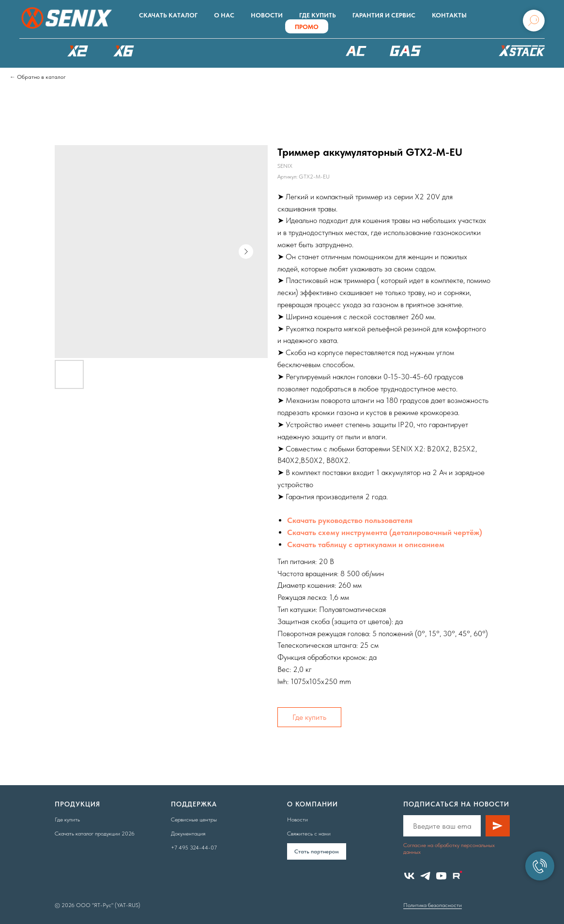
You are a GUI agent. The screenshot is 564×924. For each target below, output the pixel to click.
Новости (267, 15)
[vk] (409, 876)
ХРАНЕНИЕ (520, 53)
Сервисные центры (194, 820)
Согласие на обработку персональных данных (449, 848)
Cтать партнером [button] (317, 851)
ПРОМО (307, 27)
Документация (188, 834)
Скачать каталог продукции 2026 (95, 834)
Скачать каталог (168, 15)
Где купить (318, 15)
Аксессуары (459, 51)
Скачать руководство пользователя (350, 520)
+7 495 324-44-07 (194, 848)
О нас (224, 15)
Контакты (449, 15)
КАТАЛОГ (31, 51)
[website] (457, 876)
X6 (123, 51)
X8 (169, 51)
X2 (77, 51)
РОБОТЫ (228, 51)
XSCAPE (298, 53)
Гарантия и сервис (384, 15)
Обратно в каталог (41, 77)
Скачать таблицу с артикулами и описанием (366, 544)
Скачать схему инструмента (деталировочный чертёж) (385, 532)
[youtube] (441, 876)
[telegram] (425, 876)
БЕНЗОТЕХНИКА (405, 51)
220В (356, 51)
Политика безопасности (433, 905)
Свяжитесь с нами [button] (309, 834)
